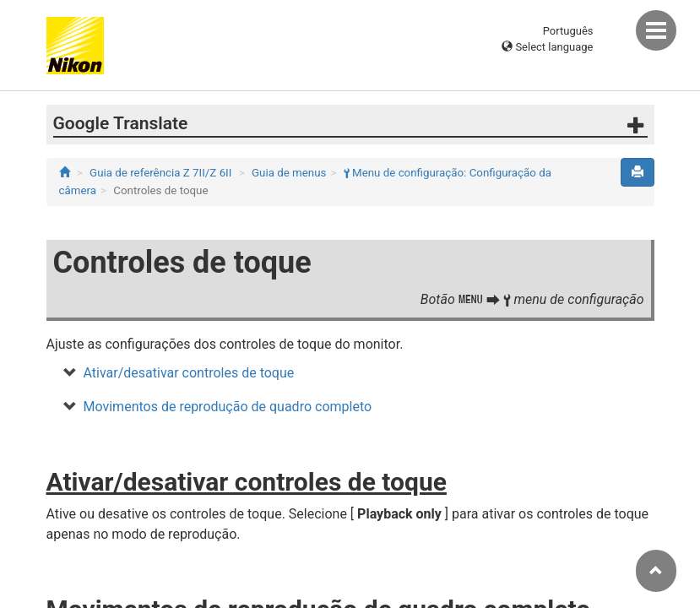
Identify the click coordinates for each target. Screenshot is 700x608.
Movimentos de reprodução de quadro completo (228, 407)
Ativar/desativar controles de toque (189, 373)
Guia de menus (289, 173)
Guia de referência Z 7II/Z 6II (160, 173)
